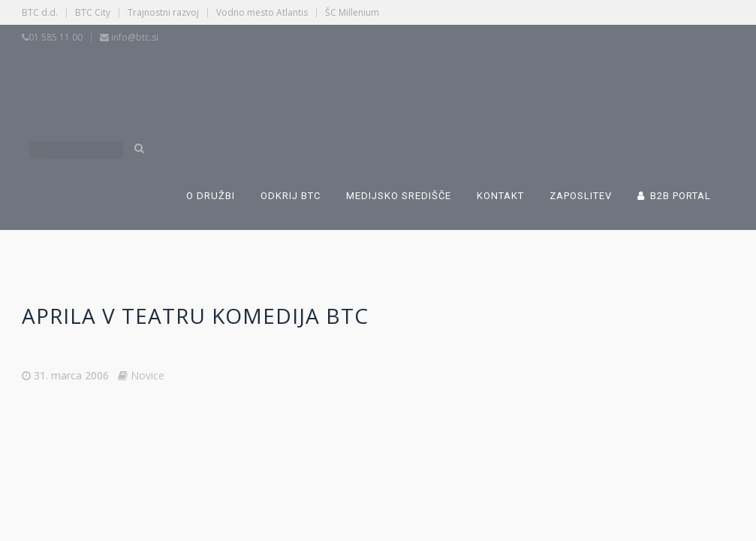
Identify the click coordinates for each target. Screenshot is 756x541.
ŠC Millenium (352, 12)
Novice (148, 375)
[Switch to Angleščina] (515, 81)
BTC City (93, 12)
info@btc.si (135, 37)
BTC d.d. (40, 12)
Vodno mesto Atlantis (262, 12)
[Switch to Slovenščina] (282, 81)
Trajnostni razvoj (163, 12)
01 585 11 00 (56, 37)
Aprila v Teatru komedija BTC (195, 316)
